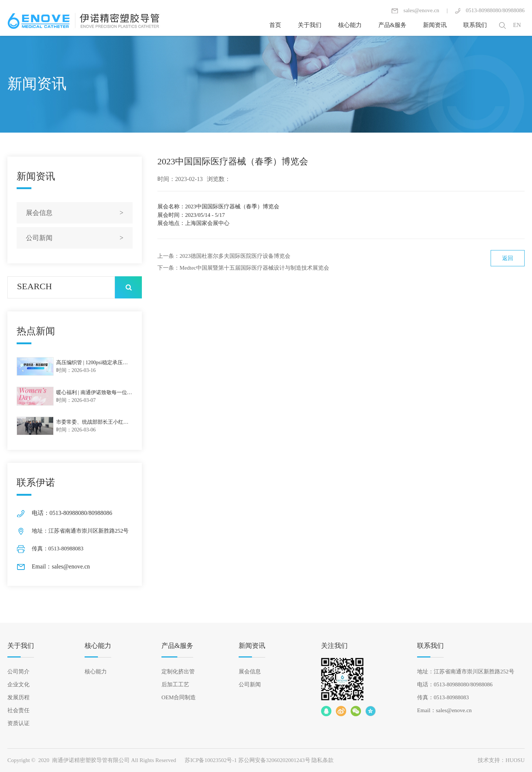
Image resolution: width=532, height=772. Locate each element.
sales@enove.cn (415, 10)
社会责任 (18, 710)
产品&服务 (177, 646)
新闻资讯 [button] (435, 25)
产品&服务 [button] (392, 25)
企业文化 (18, 684)
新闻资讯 (252, 646)
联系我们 (430, 646)
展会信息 (250, 672)
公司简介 (18, 672)
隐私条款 (323, 760)
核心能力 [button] (350, 25)
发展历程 (18, 697)
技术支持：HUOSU (501, 760)
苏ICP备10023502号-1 (211, 760)
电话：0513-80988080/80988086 (455, 684)
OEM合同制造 (179, 697)
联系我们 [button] (475, 25)
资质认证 (18, 723)
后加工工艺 (175, 684)
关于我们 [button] (310, 25)
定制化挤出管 (178, 672)
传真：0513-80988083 (443, 697)
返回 (508, 258)
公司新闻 (250, 684)
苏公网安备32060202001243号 (274, 760)
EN (517, 25)
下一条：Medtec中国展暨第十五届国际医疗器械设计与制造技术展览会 (243, 268)
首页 (275, 25)
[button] (502, 25)
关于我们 (21, 646)
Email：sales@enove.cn (444, 710)
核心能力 (98, 646)
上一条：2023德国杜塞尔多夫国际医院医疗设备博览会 (224, 256)
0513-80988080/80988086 (490, 10)
